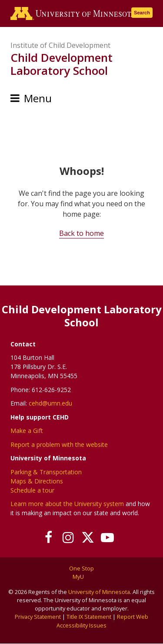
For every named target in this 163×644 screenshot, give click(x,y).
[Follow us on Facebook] (49, 537)
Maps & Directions (37, 481)
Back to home (81, 233)
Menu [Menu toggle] (38, 98)
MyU (81, 577)
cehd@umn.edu (50, 403)
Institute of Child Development (60, 45)
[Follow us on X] (88, 537)
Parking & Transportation (46, 472)
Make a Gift (27, 431)
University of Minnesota (99, 592)
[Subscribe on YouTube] (108, 537)
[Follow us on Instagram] (68, 537)
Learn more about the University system (67, 504)
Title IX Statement (89, 617)
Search (142, 13)
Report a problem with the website (59, 444)
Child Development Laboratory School (62, 64)
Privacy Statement (38, 617)
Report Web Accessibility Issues (102, 621)
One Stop (81, 568)
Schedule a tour (32, 490)
